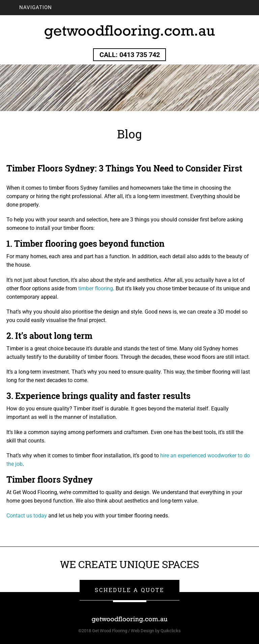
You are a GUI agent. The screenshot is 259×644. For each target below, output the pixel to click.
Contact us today (27, 516)
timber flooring (96, 288)
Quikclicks (171, 631)
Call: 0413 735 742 (130, 55)
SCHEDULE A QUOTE (129, 590)
